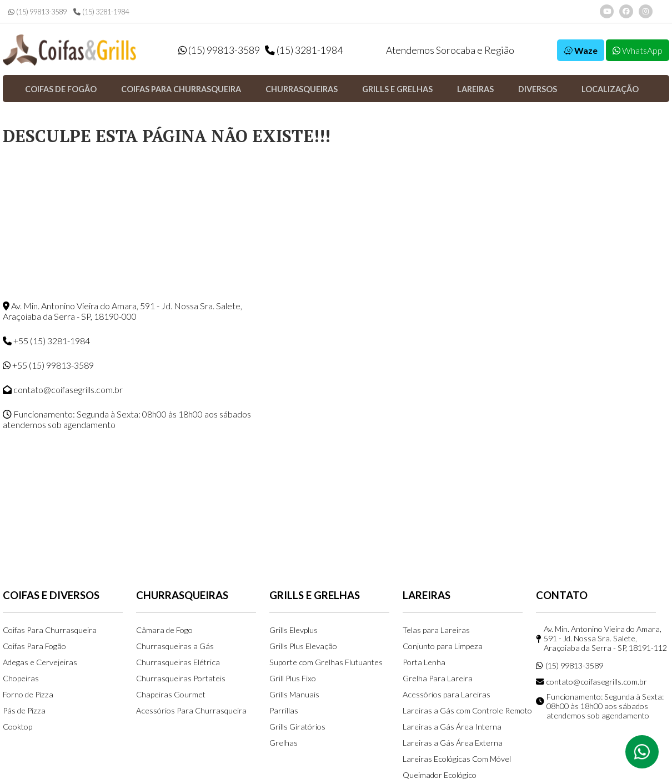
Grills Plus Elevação (303, 646)
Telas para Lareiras (436, 630)
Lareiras (475, 89)
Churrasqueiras (302, 89)
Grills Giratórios (297, 727)
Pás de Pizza (24, 710)
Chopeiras (21, 678)
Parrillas (284, 710)
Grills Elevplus (294, 630)
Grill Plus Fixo (293, 678)
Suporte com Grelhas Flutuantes (326, 662)
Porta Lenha (424, 662)
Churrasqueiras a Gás (175, 646)
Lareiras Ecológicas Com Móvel (457, 759)
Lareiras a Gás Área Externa (453, 743)
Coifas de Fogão (61, 89)
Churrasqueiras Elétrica (178, 662)
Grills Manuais (294, 694)
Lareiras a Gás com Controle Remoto (467, 710)
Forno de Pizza (28, 694)
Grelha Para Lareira (438, 678)
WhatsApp (638, 50)
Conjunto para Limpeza (443, 646)
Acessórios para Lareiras (447, 694)
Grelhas (284, 743)
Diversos (538, 89)
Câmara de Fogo (164, 630)
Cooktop (17, 727)
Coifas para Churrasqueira (181, 89)
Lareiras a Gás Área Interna (452, 727)
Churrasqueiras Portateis (181, 678)
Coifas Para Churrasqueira (50, 630)
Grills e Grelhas (397, 89)
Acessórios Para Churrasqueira (191, 710)
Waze (581, 50)
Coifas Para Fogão (34, 646)
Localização (610, 89)
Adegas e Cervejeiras (40, 662)
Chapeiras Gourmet (171, 694)
